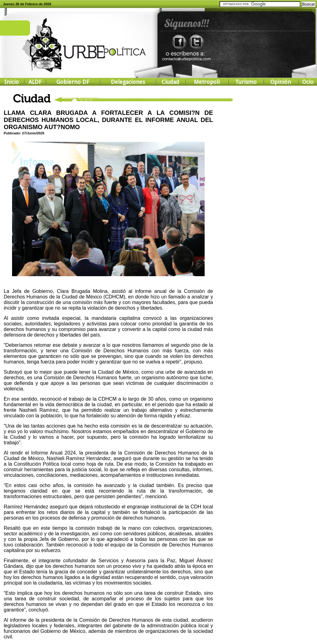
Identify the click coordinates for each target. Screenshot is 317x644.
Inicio (12, 82)
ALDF (35, 82)
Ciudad (170, 82)
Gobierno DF (73, 82)
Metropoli (207, 82)
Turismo (246, 82)
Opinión (281, 82)
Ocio (308, 82)
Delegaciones (128, 82)
